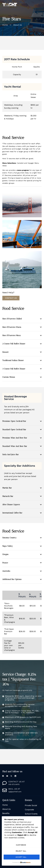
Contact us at (17, 782)
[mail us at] (5, 790)
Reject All (21, 851)
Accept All (21, 857)
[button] (41, 4)
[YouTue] (8, 776)
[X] (12, 776)
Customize (21, 845)
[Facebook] (3, 776)
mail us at (14, 789)
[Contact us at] (5, 783)
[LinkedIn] (16, 776)
